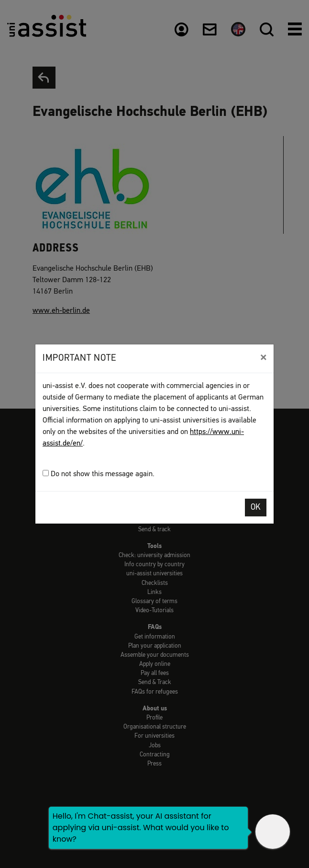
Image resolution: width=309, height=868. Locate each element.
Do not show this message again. (99, 474)
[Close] (263, 357)
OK (256, 508)
